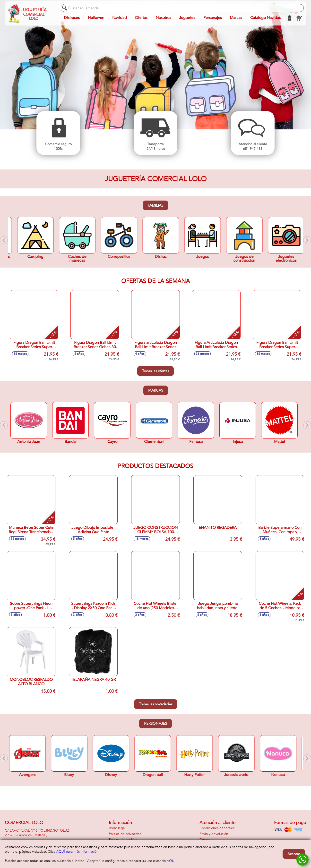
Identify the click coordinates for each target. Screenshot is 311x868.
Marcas (156, 390)
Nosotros (163, 18)
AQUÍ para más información (77, 852)
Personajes (155, 724)
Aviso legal (117, 828)
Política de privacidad (125, 834)
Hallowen (96, 18)
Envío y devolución (214, 834)
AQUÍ (171, 861)
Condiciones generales (217, 828)
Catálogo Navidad (266, 18)
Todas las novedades (156, 704)
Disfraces (72, 18)
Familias (155, 205)
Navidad (120, 18)
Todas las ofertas (155, 371)
